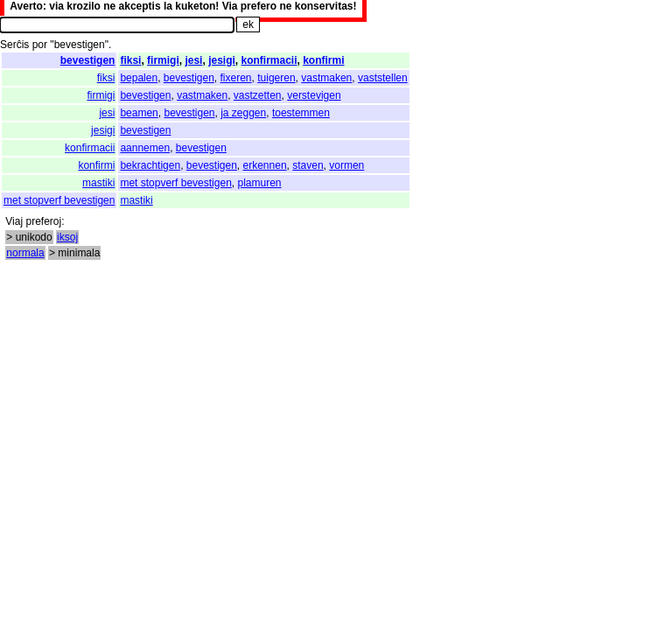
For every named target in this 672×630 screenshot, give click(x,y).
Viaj (14, 221)
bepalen (139, 78)
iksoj (67, 237)
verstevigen (314, 95)
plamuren (259, 183)
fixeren (236, 78)
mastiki (98, 183)
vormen (346, 165)
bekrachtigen (150, 165)
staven (308, 165)
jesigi (222, 60)
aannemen (145, 148)
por (40, 45)
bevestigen (88, 60)
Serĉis (14, 45)
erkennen (265, 165)
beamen (139, 113)
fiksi (130, 60)
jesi (193, 60)
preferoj (43, 221)
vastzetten (258, 95)
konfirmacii (269, 60)
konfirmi (323, 60)
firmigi (163, 60)
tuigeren (276, 78)
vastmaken (326, 78)
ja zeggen (243, 113)
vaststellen (383, 78)
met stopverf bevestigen (175, 183)
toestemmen (301, 113)
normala (25, 253)
